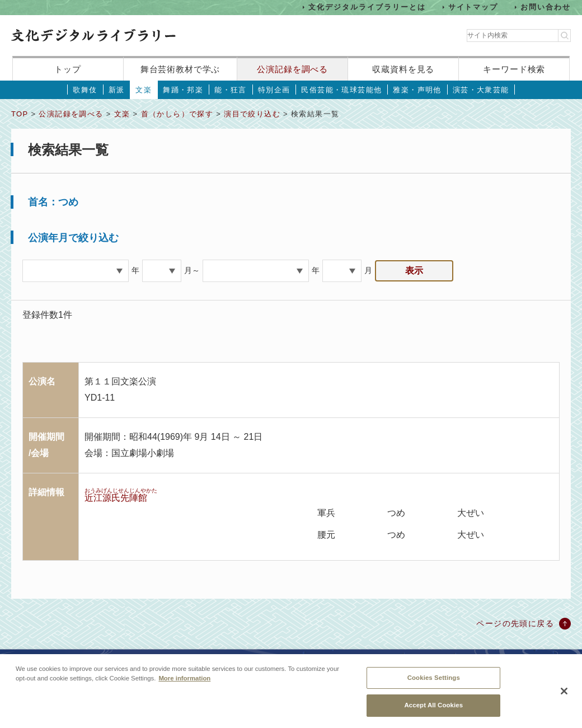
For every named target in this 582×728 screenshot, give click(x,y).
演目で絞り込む (252, 114)
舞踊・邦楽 (183, 90)
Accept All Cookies (433, 708)
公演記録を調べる (292, 69)
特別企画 (274, 90)
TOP (20, 114)
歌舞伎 (85, 90)
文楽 (144, 90)
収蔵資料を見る (403, 69)
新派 (117, 90)
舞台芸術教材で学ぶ (180, 69)
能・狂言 (231, 90)
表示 (414, 271)
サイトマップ (473, 7)
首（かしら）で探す (177, 114)
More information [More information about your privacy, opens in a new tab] (184, 681)
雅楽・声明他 (417, 90)
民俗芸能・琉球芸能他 (341, 90)
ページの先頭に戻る (515, 623)
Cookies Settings (434, 680)
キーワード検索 (514, 69)
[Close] (564, 694)
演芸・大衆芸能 (481, 90)
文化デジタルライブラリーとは (367, 7)
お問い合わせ (546, 7)
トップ (68, 69)
